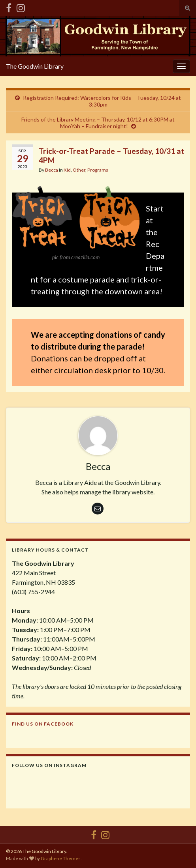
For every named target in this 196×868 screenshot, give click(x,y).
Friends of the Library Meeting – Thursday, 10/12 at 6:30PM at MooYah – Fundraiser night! (98, 123)
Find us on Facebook (43, 724)
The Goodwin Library (35, 66)
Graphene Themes (61, 858)
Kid (67, 170)
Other (79, 170)
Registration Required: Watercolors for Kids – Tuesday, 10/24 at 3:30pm (102, 101)
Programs (98, 170)
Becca (52, 170)
